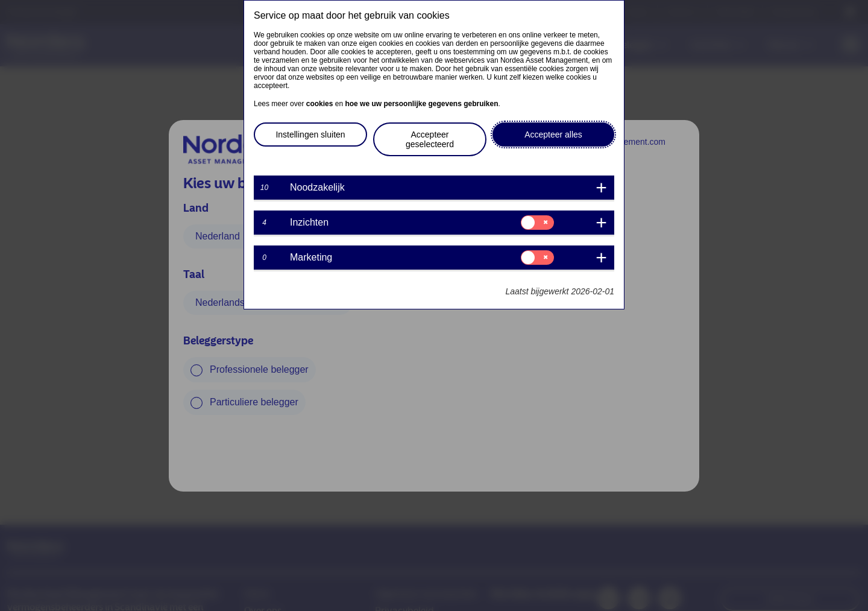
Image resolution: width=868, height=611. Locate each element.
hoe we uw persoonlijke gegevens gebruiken (421, 104)
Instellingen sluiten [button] (310, 135)
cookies (320, 104)
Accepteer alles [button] (553, 135)
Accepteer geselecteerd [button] (430, 139)
